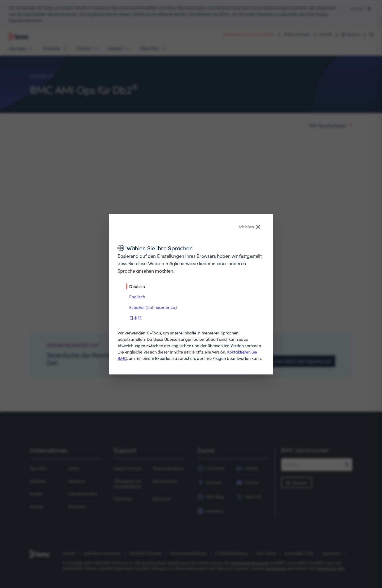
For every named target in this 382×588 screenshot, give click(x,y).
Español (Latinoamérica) (153, 307)
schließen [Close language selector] (250, 227)
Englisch (137, 297)
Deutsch (137, 286)
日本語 (136, 318)
